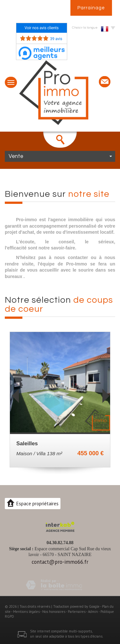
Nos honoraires (54, 612)
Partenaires (77, 612)
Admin (93, 612)
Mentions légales (26, 612)
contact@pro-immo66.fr (60, 562)
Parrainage (91, 8)
